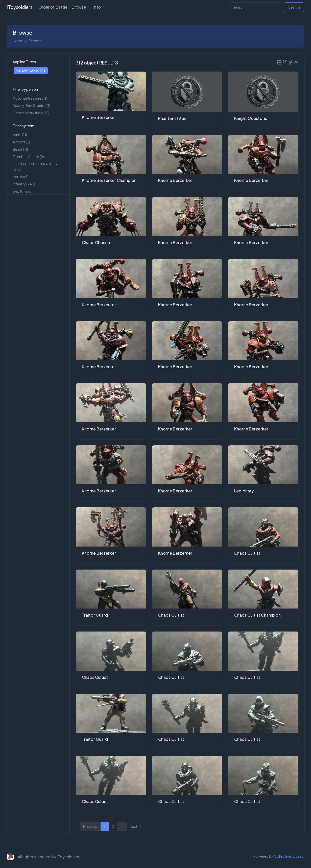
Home (18, 41)
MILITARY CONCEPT (31, 71)
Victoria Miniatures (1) (30, 98)
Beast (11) (20, 149)
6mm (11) (20, 135)
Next (134, 827)
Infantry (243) (24, 184)
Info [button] (97, 7)
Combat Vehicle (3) (28, 157)
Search (294, 7)
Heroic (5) (21, 177)
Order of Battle (53, 7)
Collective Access (289, 856)
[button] (279, 62)
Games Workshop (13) (31, 113)
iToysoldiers (20, 7)
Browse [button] (79, 7)
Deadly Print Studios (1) (31, 105)
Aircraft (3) (21, 142)
